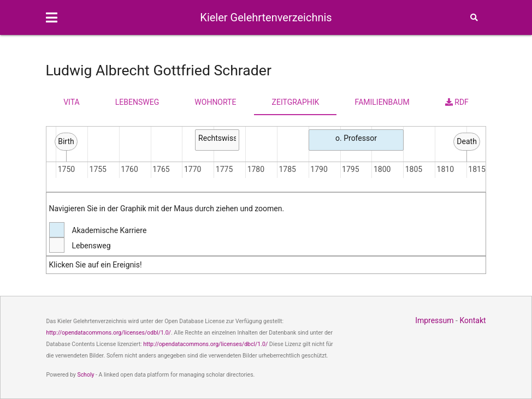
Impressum (434, 320)
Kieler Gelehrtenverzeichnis (266, 17)
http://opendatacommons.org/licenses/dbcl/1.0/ (205, 344)
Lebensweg (137, 102)
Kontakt (472, 320)
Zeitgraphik (296, 102)
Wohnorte (215, 102)
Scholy (85, 375)
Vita (71, 102)
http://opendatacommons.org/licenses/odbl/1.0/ (108, 333)
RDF (457, 102)
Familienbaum (382, 102)
